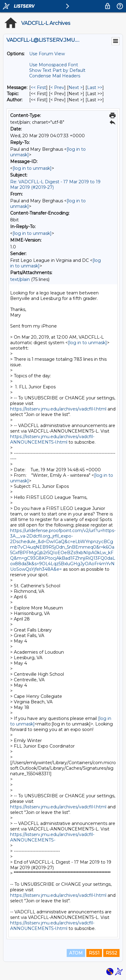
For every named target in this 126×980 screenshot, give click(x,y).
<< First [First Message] (38, 87)
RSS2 (111, 953)
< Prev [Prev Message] (57, 87)
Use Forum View (47, 54)
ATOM (76, 953)
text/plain (20, 279)
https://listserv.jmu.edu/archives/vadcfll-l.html (58, 409)
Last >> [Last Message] (95, 87)
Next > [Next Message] (76, 87)
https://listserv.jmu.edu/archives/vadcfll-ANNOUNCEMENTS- (52, 837)
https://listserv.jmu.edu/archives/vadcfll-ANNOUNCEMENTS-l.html (52, 439)
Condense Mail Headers (55, 76)
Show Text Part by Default (57, 70)
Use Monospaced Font (54, 65)
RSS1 (94, 953)
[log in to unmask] (32, 168)
